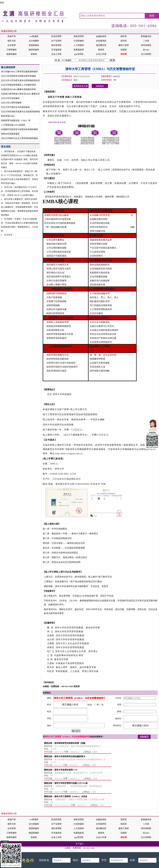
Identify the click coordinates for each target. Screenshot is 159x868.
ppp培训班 (79, 54)
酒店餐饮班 (101, 45)
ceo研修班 (34, 36)
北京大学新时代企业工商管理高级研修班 (20, 138)
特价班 (124, 54)
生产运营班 (56, 41)
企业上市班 (56, 54)
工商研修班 (12, 50)
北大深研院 (146, 54)
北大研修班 (34, 41)
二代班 (146, 41)
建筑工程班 (124, 45)
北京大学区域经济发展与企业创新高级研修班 (22, 112)
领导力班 (12, 41)
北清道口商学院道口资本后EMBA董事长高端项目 (24, 94)
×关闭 (5, 842)
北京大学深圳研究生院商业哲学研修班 (18, 76)
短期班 (124, 50)
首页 (2, 3)
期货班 (101, 50)
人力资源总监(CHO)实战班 (13, 125)
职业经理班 (56, 36)
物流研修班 (34, 50)
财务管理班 (79, 36)
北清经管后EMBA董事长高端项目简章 (18, 89)
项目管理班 (56, 45)
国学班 (124, 36)
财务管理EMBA (8, 116)
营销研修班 (34, 45)
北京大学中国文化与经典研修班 (15, 107)
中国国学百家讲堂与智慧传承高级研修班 (20, 129)
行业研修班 (79, 41)
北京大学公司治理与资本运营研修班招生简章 (22, 80)
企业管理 (12, 45)
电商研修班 (12, 54)
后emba (146, 50)
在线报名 (127, 60)
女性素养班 (101, 41)
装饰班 (34, 54)
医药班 (124, 41)
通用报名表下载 (81, 86)
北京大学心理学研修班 (11, 103)
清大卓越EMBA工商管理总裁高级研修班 (19, 72)
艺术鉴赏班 (56, 50)
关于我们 (79, 844)
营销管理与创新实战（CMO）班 (16, 120)
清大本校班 (13, 60)
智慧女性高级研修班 (10, 134)
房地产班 (12, 36)
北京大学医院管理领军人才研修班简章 (18, 85)
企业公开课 (101, 54)
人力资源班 (79, 45)
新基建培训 (146, 36)
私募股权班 (79, 50)
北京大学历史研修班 (10, 98)
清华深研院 (146, 45)
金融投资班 (101, 36)
